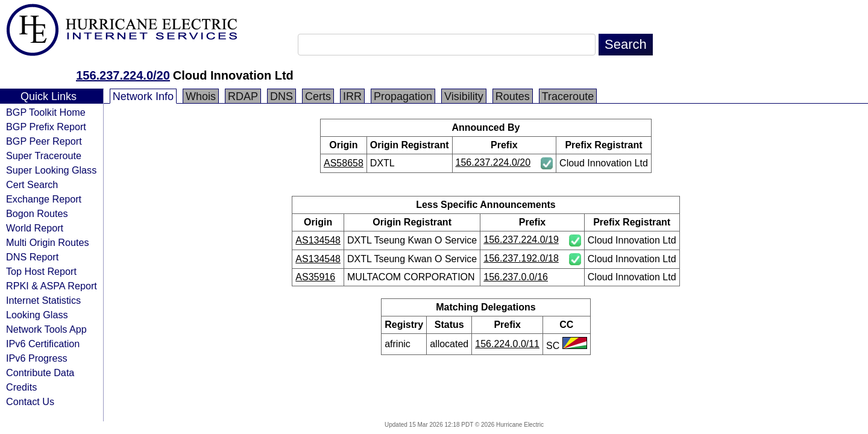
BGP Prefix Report (46, 127)
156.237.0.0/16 (516, 277)
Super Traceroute (44, 156)
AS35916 (315, 277)
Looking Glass (37, 315)
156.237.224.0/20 (123, 75)
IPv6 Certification (43, 344)
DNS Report (32, 257)
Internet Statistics (43, 300)
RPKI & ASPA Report (52, 286)
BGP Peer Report (44, 141)
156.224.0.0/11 (507, 344)
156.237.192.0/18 (521, 258)
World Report (35, 228)
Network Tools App (46, 329)
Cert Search (32, 184)
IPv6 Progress (37, 358)
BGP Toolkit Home (46, 112)
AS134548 (318, 240)
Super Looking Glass (51, 170)
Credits (21, 387)
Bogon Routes (37, 213)
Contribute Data (40, 373)
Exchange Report (44, 199)
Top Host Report (41, 271)
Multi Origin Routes (48, 242)
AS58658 (344, 163)
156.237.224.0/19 (521, 240)
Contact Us (30, 401)
